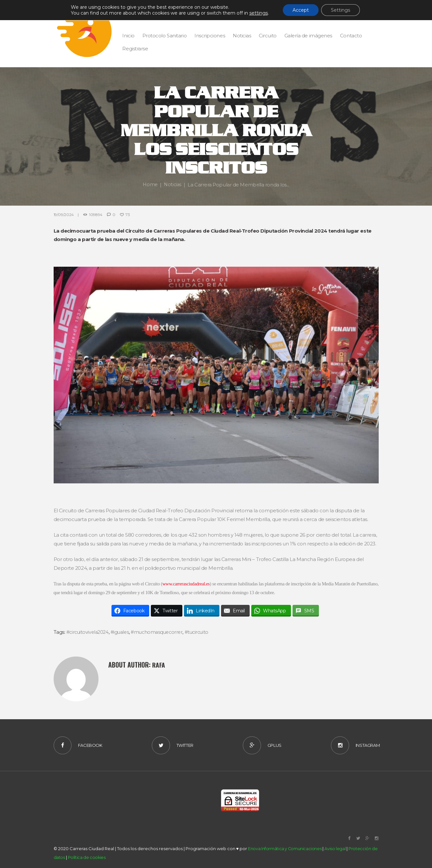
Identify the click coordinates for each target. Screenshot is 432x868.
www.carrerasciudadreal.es (198, 584)
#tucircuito (203, 632)
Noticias (173, 185)
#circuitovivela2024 (89, 632)
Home (150, 185)
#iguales (122, 632)
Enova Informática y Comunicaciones (285, 849)
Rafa (159, 664)
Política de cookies (87, 858)
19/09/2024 (64, 215)
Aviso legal (335, 849)
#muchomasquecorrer (161, 632)
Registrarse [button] (135, 49)
